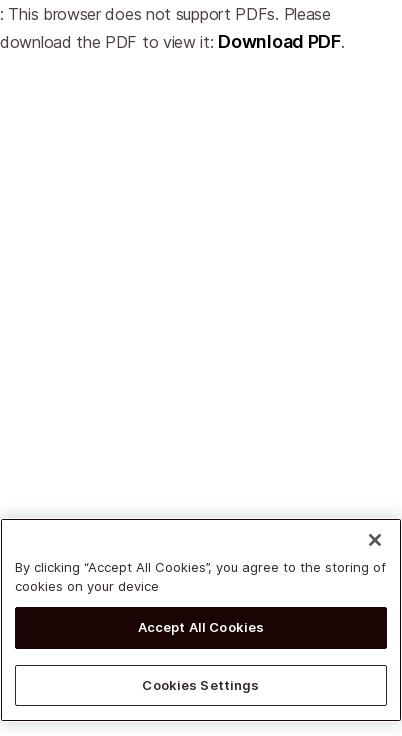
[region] (201, 622)
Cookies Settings (200, 687)
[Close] (375, 542)
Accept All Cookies (201, 629)
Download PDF (279, 41)
